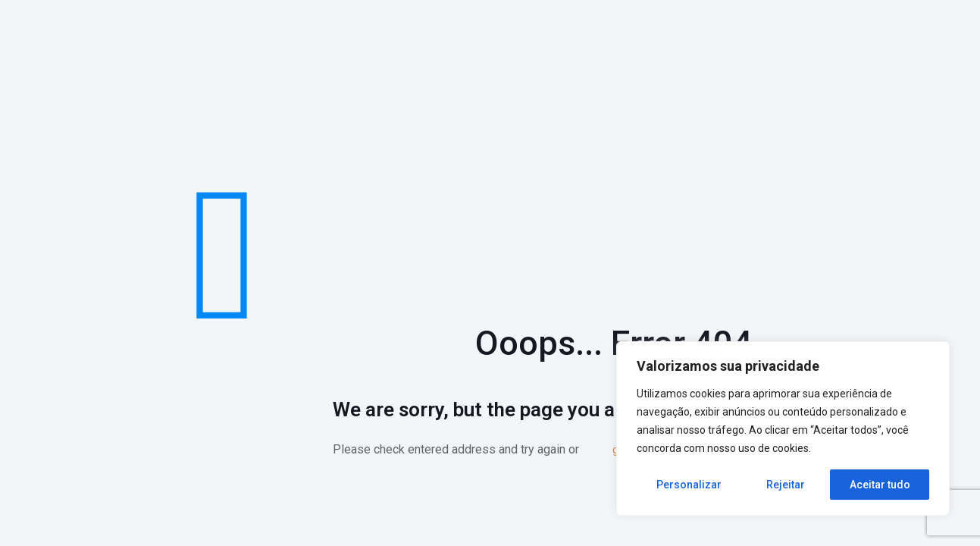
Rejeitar (786, 485)
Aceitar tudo (880, 485)
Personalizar (689, 485)
